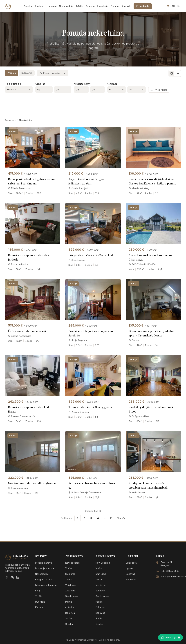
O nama (115, 6)
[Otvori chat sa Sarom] (170, 638)
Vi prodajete (143, 6)
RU (179, 6)
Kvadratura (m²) (82, 84)
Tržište (79, 6)
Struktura (112, 84)
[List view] (178, 73)
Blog (38, 591)
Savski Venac (72, 596)
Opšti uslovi (132, 563)
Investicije (103, 6)
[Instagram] (12, 578)
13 (111, 518)
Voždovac (71, 585)
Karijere (39, 607)
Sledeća (121, 518)
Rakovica (70, 613)
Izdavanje (51, 6)
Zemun (69, 579)
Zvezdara (70, 591)
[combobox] (53, 73)
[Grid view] (172, 73)
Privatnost (131, 579)
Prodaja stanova (44, 563)
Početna (28, 6)
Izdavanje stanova (45, 568)
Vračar (69, 568)
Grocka (69, 624)
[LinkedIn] (18, 578)
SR (168, 6)
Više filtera (159, 90)
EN (173, 6)
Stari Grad (70, 574)
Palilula (69, 602)
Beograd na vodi (44, 579)
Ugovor (130, 568)
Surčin (68, 618)
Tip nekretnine (13, 84)
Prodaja (39, 6)
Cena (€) (40, 84)
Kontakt (126, 6)
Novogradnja (66, 6)
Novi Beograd (72, 563)
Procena (90, 6)
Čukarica (70, 607)
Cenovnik (131, 574)
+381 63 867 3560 (170, 571)
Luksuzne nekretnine (46, 585)
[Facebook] (7, 578)
